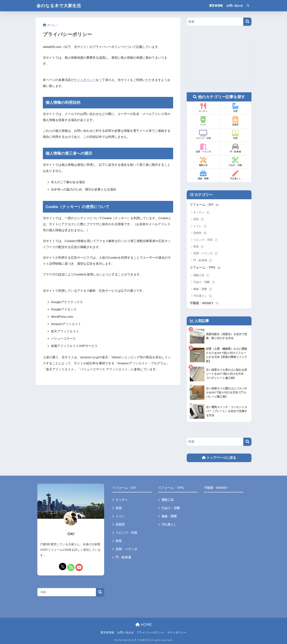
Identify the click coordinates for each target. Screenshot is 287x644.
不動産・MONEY (205, 303)
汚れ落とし (203, 296)
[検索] (247, 22)
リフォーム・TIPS (205, 268)
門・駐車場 (203, 260)
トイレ (200, 226)
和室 (199, 247)
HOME (144, 625)
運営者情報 (216, 6)
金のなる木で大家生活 (59, 6)
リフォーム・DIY (205, 205)
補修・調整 (203, 289)
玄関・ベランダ (206, 254)
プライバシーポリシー (150, 632)
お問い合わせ (235, 6)
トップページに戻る (219, 458)
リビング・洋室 (206, 240)
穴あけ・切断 (204, 282)
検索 (100, 592)
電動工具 (202, 275)
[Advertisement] (219, 59)
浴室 (199, 219)
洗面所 (200, 233)
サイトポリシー (85, 80)
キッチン (202, 213)
